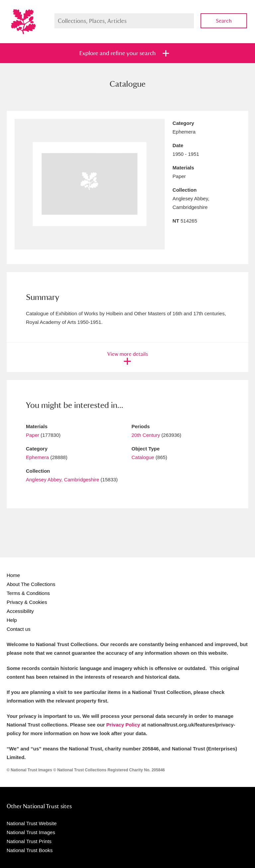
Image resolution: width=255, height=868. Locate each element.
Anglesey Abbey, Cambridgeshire (63, 480)
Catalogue (143, 457)
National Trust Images (31, 832)
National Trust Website (32, 823)
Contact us (19, 629)
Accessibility (20, 611)
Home (13, 575)
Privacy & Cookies (27, 602)
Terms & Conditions (28, 593)
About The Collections (31, 584)
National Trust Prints (29, 841)
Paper (33, 435)
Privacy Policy (123, 725)
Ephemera (37, 457)
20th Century (146, 435)
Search (224, 21)
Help (12, 620)
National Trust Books (30, 850)
